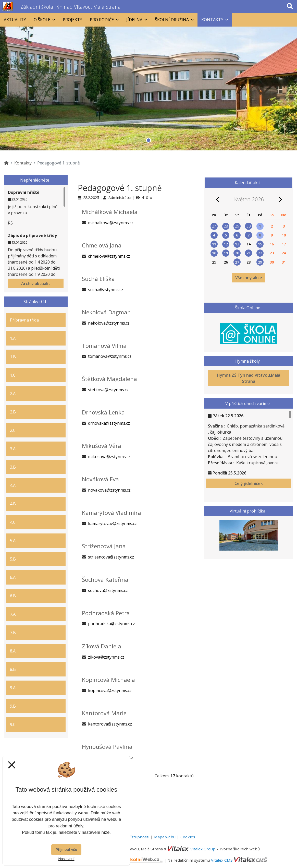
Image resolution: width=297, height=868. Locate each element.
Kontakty (23, 163)
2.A (13, 394)
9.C (13, 724)
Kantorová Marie (104, 713)
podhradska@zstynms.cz (112, 624)
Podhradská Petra (106, 613)
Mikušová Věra (102, 446)
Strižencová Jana (104, 546)
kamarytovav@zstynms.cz (112, 524)
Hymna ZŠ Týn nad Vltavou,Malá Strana (249, 378)
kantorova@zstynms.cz (110, 724)
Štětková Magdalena (109, 379)
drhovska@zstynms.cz (109, 423)
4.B (13, 504)
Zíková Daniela (102, 646)
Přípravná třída (24, 320)
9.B (13, 706)
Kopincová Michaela (108, 680)
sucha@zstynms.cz (106, 290)
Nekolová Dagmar (106, 312)
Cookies (188, 837)
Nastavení (66, 859)
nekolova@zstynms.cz (109, 323)
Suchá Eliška (98, 279)
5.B (13, 559)
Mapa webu (165, 837)
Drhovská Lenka (103, 412)
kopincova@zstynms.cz (110, 691)
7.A (13, 614)
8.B (13, 669)
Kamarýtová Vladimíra (112, 513)
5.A (13, 541)
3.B (13, 467)
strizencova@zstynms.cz (111, 557)
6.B (13, 596)
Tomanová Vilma (104, 346)
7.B (13, 633)
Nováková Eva (100, 479)
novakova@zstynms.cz (109, 490)
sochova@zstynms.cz (108, 590)
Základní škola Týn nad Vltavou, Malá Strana (71, 7)
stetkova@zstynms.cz (108, 390)
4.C (13, 522)
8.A (13, 651)
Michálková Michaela (110, 212)
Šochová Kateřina (105, 580)
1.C (13, 375)
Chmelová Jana (102, 245)
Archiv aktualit (36, 283)
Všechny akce (249, 278)
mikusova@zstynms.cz (109, 457)
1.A (13, 338)
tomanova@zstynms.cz (110, 356)
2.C (13, 430)
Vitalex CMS (222, 860)
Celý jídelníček (249, 483)
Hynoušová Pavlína (107, 747)
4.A (13, 485)
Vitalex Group (203, 849)
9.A (13, 688)
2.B (13, 412)
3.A (13, 449)
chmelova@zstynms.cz (109, 256)
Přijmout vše (66, 850)
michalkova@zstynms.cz (111, 223)
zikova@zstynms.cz (106, 657)
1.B (13, 357)
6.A (13, 577)
